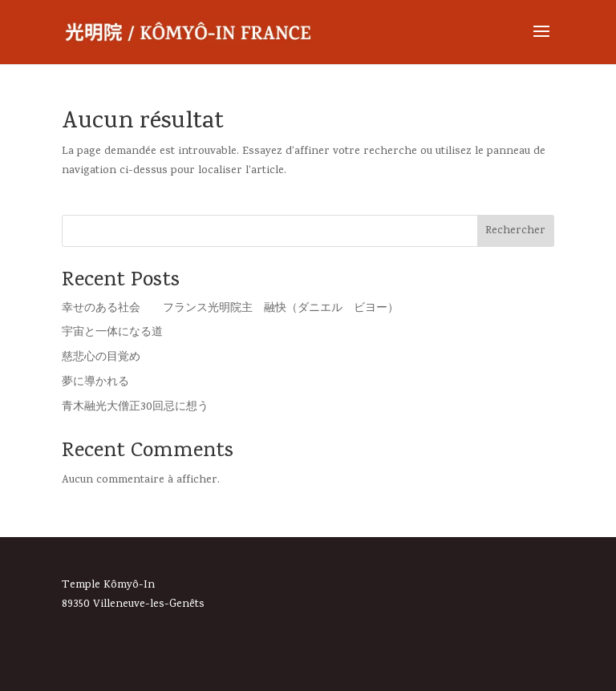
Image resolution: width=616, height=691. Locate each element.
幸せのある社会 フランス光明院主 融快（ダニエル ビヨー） (230, 309)
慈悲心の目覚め (101, 358)
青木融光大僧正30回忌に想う (135, 408)
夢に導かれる (95, 383)
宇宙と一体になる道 (112, 333)
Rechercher (515, 231)
